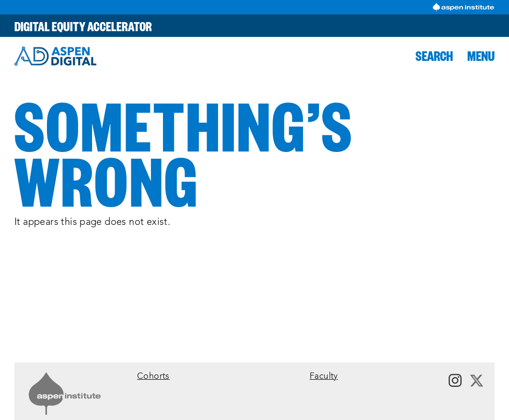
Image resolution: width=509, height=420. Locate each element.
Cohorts (153, 377)
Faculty (324, 377)
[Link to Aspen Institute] (65, 394)
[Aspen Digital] (55, 56)
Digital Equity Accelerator (83, 26)
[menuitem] (219, 377)
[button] (434, 56)
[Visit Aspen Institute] (463, 7)
